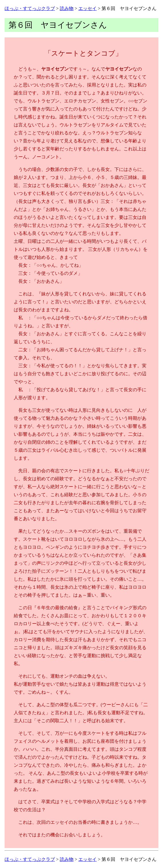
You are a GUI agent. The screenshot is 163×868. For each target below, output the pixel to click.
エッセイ (88, 8)
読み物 (67, 8)
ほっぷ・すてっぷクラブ (30, 8)
